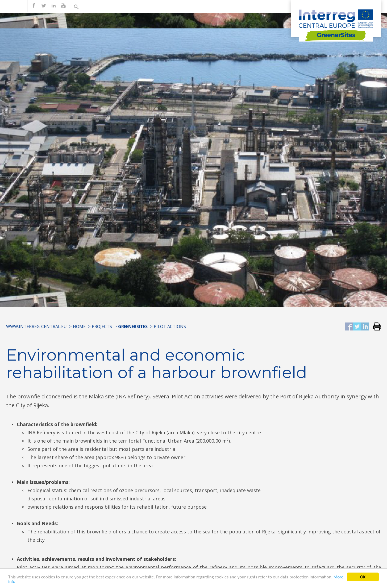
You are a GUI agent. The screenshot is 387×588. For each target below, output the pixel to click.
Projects (102, 326)
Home (79, 326)
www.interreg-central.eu (36, 326)
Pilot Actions (170, 326)
